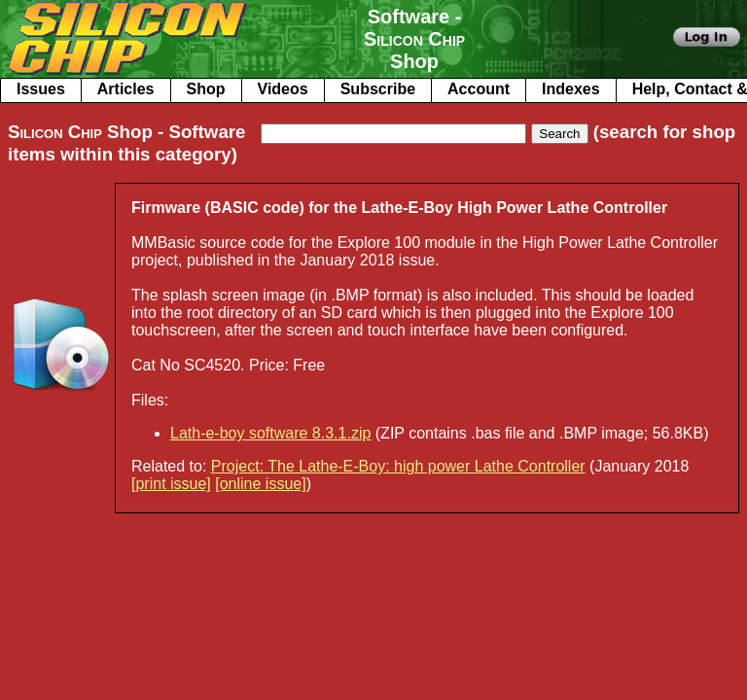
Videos (283, 89)
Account (479, 89)
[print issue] (171, 484)
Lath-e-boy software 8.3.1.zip (270, 433)
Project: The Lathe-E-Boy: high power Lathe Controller (398, 466)
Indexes (571, 89)
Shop (206, 89)
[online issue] (260, 484)
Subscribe (378, 89)
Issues (41, 89)
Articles (126, 89)
